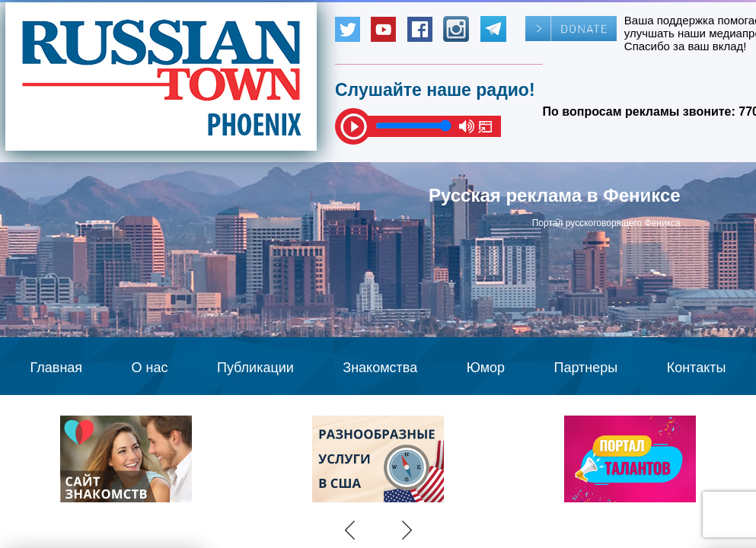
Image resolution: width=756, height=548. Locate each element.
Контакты (697, 368)
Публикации (255, 368)
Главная (57, 368)
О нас (150, 368)
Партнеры (586, 368)
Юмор (486, 368)
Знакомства (380, 368)
